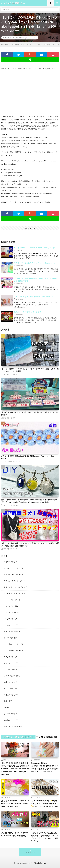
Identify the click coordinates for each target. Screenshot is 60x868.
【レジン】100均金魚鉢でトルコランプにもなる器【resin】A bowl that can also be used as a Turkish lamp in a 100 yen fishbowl (15, 769)
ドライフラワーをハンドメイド (15, 587)
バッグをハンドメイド (12, 619)
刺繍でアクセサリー (10, 418)
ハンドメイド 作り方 (12, 600)
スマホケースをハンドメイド (25, 38)
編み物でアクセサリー (12, 720)
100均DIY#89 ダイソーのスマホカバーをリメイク (34, 248)
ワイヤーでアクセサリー (12, 505)
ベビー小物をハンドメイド (14, 644)
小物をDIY (8, 707)
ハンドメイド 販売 (11, 606)
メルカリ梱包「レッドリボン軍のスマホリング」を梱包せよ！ (15, 834)
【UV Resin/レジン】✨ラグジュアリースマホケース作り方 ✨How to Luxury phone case (44, 803)
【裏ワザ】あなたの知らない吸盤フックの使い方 (33, 296)
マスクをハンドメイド (11, 549)
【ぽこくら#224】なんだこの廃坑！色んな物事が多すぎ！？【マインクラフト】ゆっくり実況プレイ (44, 837)
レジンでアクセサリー (11, 374)
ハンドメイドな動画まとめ (36, 863)
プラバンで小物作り (11, 638)
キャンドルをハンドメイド (14, 574)
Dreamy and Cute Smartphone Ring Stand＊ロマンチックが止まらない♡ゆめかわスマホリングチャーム (45, 767)
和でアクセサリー (10, 688)
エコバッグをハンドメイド (14, 568)
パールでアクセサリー (12, 625)
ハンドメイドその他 (11, 612)
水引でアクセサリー (11, 714)
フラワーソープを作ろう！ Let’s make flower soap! (35, 263)
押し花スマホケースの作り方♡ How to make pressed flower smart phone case (15, 803)
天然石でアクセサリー (12, 695)
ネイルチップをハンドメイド (14, 593)
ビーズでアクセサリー (12, 631)
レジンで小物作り (10, 669)
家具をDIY (8, 701)
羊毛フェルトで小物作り (13, 726)
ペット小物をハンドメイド (13, 462)
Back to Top (30, 853)
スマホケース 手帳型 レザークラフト (28, 312)
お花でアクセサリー (11, 562)
